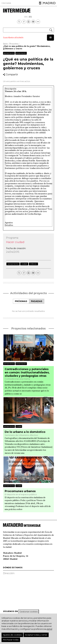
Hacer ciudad (15, 242)
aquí (50, 629)
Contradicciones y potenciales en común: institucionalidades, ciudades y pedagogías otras (27, 372)
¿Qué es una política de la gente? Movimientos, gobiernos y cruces (27, 47)
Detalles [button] (9, 225)
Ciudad (24, 264)
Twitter (19, 22)
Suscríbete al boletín (13, 37)
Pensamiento (9, 53)
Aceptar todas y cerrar (36, 635)
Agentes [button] (9, 223)
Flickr (38, 22)
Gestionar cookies (29, 612)
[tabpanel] (28, 308)
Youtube (33, 22)
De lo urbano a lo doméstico (25, 432)
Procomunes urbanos (20, 491)
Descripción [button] (11, 89)
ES (30, 17)
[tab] (21, 301)
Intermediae (17, 11)
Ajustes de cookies (12, 635)
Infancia (33, 264)
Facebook (24, 22)
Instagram (29, 22)
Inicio (5, 44)
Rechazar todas (11, 640)
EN (26, 17)
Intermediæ (6, 3)
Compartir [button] (12, 75)
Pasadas (37, 301)
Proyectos (14, 44)
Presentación (21, 53)
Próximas (21, 301)
